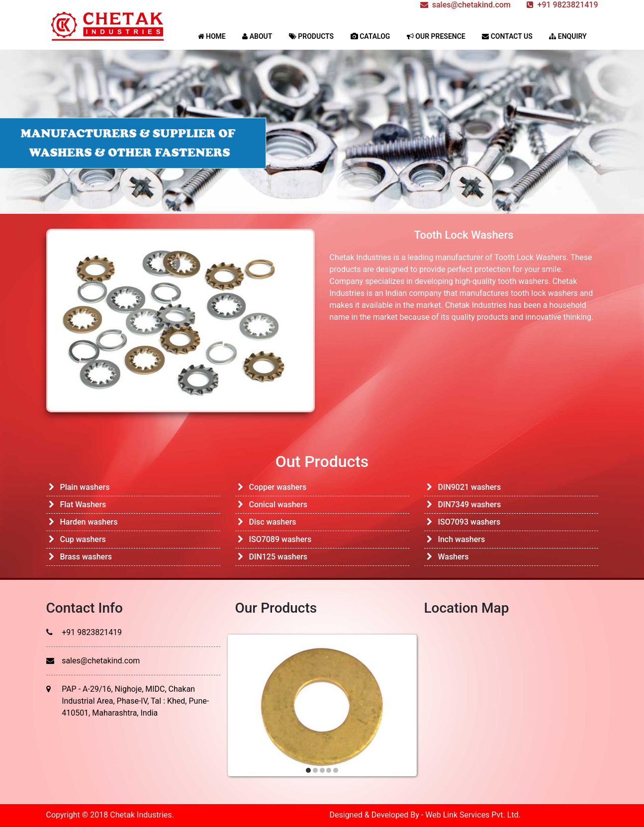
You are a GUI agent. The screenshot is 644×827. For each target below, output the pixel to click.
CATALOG (370, 36)
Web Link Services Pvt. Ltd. (473, 815)
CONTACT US (507, 36)
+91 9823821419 (92, 632)
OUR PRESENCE (436, 36)
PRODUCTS (311, 36)
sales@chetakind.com (101, 661)
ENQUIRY (568, 36)
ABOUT (257, 36)
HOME (212, 36)
